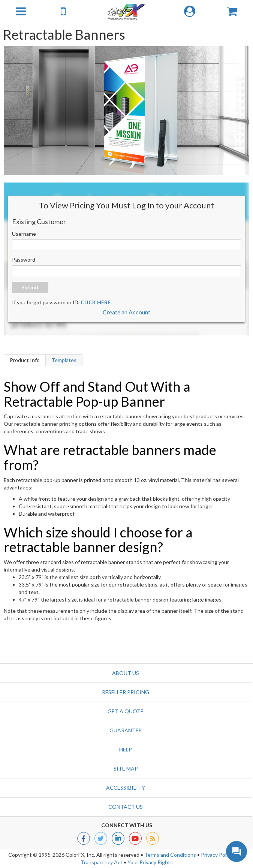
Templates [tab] (64, 360)
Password (24, 260)
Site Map (126, 768)
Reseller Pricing (126, 692)
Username (24, 234)
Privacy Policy (217, 855)
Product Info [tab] (25, 360)
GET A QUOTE (126, 711)
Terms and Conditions (170, 855)
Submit (30, 287)
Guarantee (126, 730)
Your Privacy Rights (150, 862)
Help (126, 749)
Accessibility (126, 788)
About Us (126, 673)
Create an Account (126, 312)
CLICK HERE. (96, 302)
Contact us (126, 807)
